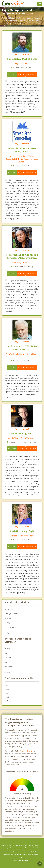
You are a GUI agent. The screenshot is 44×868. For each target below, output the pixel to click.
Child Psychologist (11, 627)
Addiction (8, 618)
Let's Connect (12, 74)
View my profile (31, 74)
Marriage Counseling (12, 614)
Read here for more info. (22, 861)
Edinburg (8, 658)
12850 (7, 689)
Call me (21, 74)
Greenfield (8, 653)
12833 (7, 685)
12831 (7, 693)
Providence (9, 667)
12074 (7, 701)
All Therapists (9, 609)
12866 (7, 697)
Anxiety (7, 623)
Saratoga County (26, 751)
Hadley (7, 662)
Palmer (7, 649)
